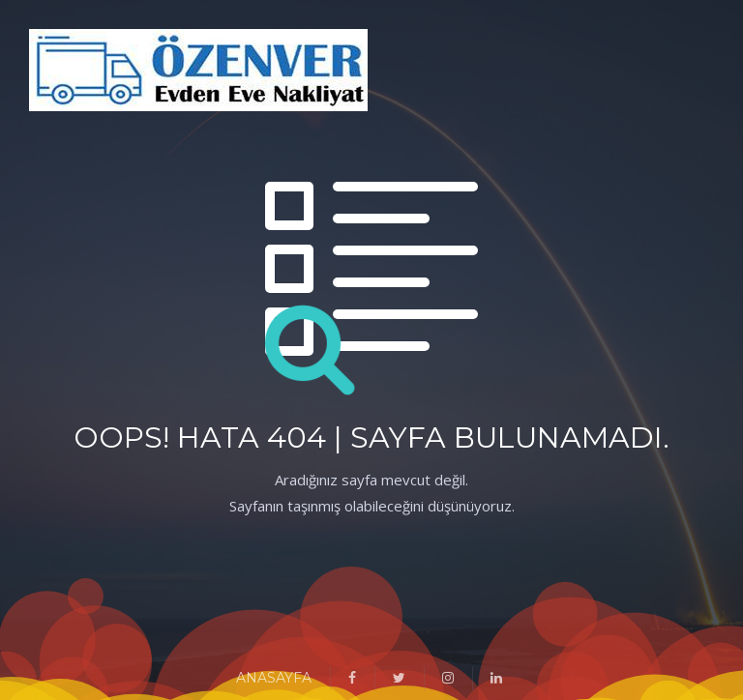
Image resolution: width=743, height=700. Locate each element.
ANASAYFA (274, 678)
